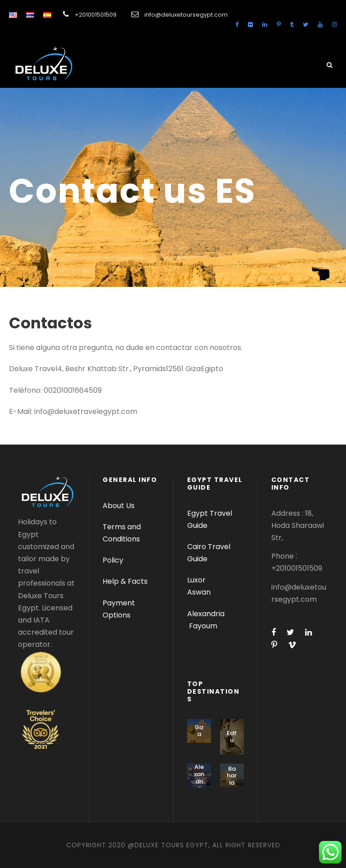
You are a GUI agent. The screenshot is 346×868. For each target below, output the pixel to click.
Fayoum (203, 626)
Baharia (232, 776)
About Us (119, 506)
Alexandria (206, 614)
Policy (113, 560)
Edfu (232, 737)
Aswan (199, 592)
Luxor (197, 580)
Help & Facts (125, 581)
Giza (199, 731)
